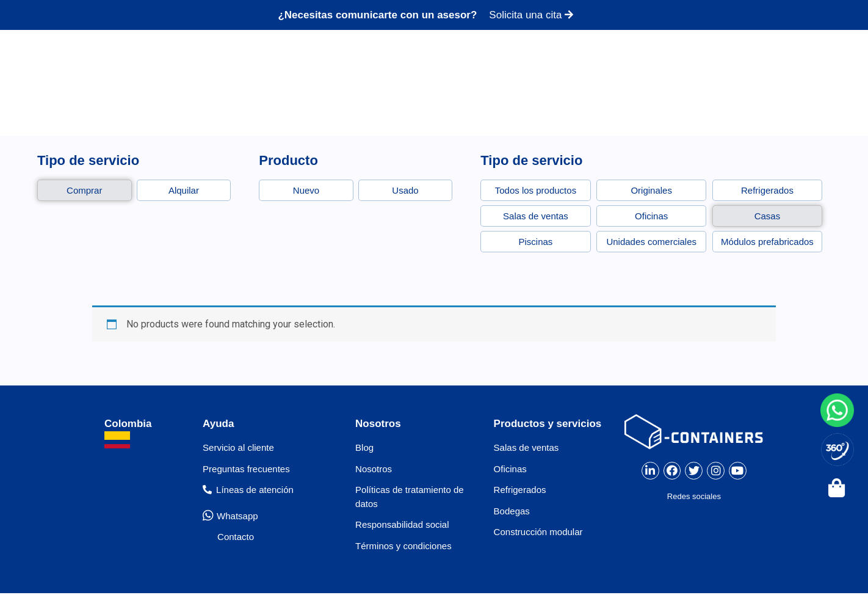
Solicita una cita (531, 15)
